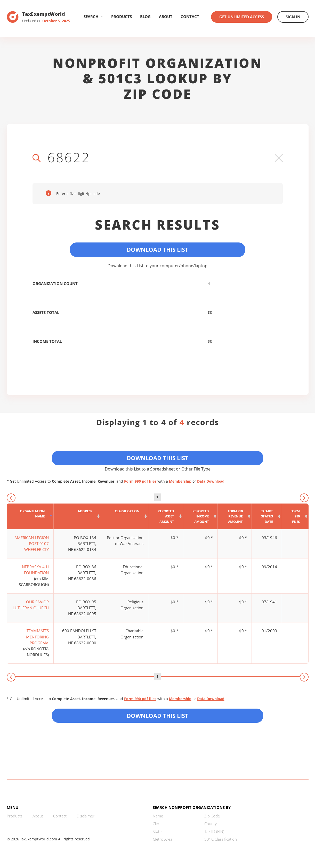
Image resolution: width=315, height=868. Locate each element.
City (156, 824)
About (166, 17)
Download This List (158, 249)
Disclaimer (86, 816)
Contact (190, 17)
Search (93, 17)
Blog (145, 17)
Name (158, 816)
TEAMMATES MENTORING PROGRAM (37, 637)
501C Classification (221, 839)
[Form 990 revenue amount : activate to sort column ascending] (235, 516)
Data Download (211, 481)
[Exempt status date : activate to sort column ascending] (267, 516)
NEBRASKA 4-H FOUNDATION (35, 570)
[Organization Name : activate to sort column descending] (30, 516)
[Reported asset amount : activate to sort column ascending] (166, 516)
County (211, 824)
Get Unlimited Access (242, 17)
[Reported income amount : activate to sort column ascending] (201, 516)
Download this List (158, 716)
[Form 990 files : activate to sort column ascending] (295, 516)
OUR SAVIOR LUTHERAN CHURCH (31, 605)
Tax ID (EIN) (214, 831)
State (157, 831)
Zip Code (212, 816)
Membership (180, 481)
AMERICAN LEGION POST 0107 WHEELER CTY (32, 544)
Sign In (293, 17)
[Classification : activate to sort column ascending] (125, 516)
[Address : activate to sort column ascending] (77, 516)
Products (122, 17)
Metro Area (163, 839)
